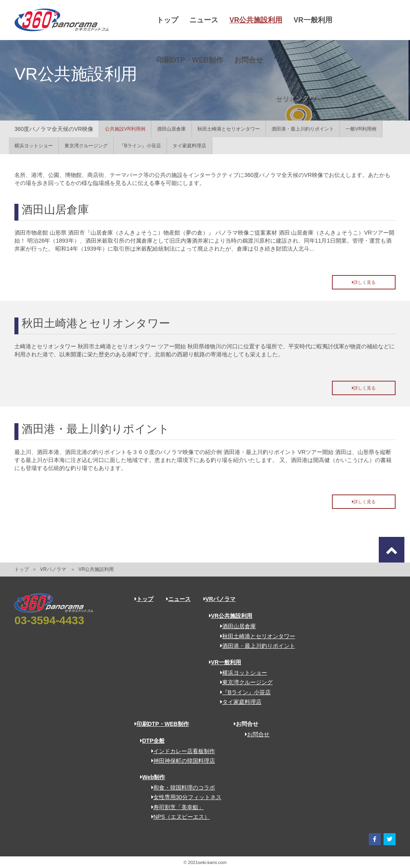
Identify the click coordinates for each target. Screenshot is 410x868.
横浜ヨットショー (34, 146)
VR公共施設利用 (256, 20)
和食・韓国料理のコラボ (180, 788)
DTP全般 (152, 741)
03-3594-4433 (49, 620)
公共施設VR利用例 (125, 129)
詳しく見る (364, 282)
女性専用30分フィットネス (184, 797)
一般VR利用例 (361, 129)
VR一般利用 (313, 20)
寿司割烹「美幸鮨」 (175, 807)
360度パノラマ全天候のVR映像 (54, 129)
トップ (167, 20)
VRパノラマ (53, 569)
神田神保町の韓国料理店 (180, 761)
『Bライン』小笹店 (140, 146)
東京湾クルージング (86, 146)
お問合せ (249, 60)
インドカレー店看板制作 (180, 751)
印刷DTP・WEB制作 (190, 60)
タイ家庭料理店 (189, 146)
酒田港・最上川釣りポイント (303, 129)
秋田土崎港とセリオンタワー (229, 129)
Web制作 (153, 777)
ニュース (204, 20)
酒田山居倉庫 (171, 129)
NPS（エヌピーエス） (178, 817)
